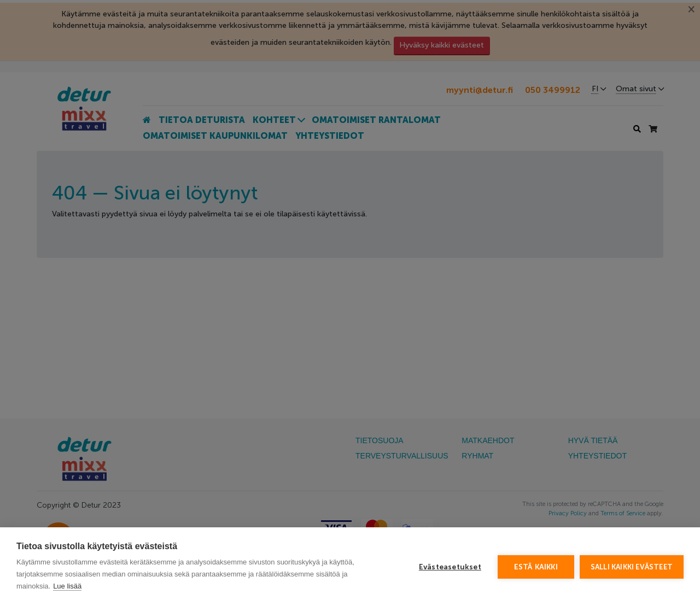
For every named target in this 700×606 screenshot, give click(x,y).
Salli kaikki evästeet (632, 567)
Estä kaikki (536, 567)
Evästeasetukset (450, 567)
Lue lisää (67, 586)
